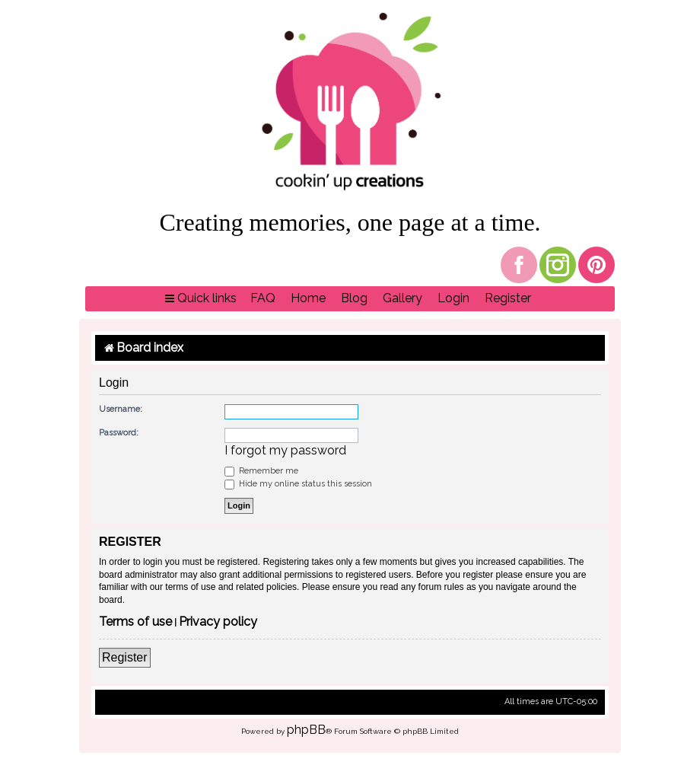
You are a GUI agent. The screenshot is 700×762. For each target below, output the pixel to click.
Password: (119, 433)
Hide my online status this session (298, 484)
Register (125, 657)
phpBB (306, 730)
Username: (121, 409)
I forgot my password (285, 451)
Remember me (261, 471)
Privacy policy (218, 622)
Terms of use (135, 622)
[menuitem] (263, 299)
